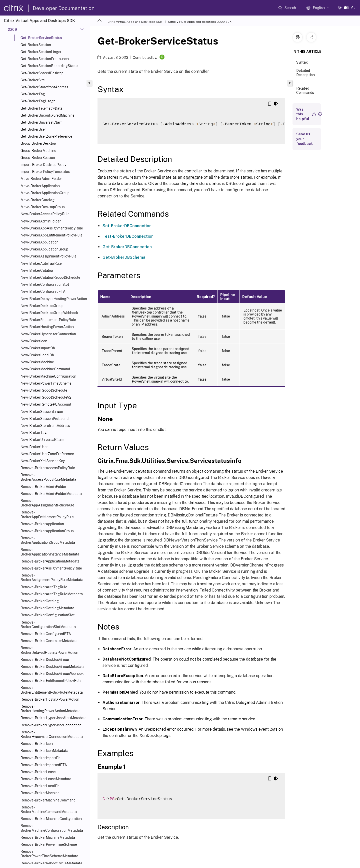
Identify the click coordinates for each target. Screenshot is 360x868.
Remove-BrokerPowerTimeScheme (49, 844)
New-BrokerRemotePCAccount (46, 404)
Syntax (305, 62)
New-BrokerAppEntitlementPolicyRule (51, 235)
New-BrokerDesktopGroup (42, 306)
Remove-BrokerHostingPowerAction (50, 699)
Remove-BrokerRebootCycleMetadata (51, 863)
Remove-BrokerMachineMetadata (48, 837)
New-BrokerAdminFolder (41, 221)
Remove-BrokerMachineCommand (48, 800)
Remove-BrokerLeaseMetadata (46, 779)
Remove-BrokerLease (38, 772)
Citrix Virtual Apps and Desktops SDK (135, 22)
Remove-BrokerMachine (40, 793)
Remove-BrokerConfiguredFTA (46, 634)
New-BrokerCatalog (37, 270)
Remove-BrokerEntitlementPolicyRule (51, 681)
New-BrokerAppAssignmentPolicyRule (52, 228)
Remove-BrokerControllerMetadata (49, 641)
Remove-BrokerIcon (37, 744)
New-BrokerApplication (39, 242)
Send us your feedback (304, 139)
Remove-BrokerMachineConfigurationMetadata (52, 828)
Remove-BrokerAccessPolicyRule (48, 468)
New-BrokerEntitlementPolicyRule (48, 320)
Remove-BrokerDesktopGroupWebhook (52, 674)
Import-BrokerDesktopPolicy (43, 165)
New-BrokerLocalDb (37, 355)
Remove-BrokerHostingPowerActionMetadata (50, 709)
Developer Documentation (64, 8)
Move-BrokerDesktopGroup (43, 207)
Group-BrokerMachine (38, 151)
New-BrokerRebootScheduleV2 (46, 397)
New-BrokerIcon (34, 341)
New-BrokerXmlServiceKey (43, 461)
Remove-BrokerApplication (42, 524)
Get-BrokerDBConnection (127, 247)
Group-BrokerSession (38, 158)
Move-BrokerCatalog (37, 200)
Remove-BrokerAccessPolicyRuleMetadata (48, 477)
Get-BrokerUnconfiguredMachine (47, 115)
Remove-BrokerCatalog (40, 601)
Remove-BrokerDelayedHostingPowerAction (49, 650)
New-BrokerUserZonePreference (47, 454)
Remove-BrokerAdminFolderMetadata (51, 494)
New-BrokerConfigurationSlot (45, 284)
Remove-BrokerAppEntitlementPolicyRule (47, 514)
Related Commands (305, 93)
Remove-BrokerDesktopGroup (45, 660)
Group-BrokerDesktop (38, 143)
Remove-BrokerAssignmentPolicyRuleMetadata (52, 577)
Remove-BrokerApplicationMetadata (50, 561)
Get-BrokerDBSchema (124, 257)
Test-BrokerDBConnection (128, 236)
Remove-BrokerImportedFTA (44, 765)
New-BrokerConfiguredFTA (43, 292)
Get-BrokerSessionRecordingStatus (49, 66)
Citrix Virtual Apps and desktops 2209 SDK (200, 22)
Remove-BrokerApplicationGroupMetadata (48, 540)
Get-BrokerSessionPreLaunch (45, 59)
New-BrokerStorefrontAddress (45, 426)
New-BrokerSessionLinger (42, 412)
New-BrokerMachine (37, 362)
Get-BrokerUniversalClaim (41, 122)
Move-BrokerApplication (40, 186)
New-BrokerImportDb (38, 348)
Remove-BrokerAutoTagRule (44, 587)
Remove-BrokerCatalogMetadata (47, 608)
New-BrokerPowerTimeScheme (46, 383)
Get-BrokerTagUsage (38, 101)
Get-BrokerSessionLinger (41, 52)
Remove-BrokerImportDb (40, 758)
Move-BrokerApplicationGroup (45, 193)
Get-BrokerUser (33, 129)
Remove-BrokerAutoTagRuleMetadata (52, 594)
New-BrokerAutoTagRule (41, 263)
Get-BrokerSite (33, 80)
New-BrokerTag (34, 433)
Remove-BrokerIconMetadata (44, 751)
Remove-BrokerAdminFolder (43, 487)
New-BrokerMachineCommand (45, 369)
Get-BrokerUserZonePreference (46, 136)
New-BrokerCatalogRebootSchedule (50, 277)
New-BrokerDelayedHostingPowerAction (54, 299)
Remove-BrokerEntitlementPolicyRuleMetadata (52, 690)
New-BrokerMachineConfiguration (48, 376)
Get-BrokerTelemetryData (41, 108)
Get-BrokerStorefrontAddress (44, 87)
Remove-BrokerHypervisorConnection (51, 725)
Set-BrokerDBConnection (127, 226)
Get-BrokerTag (33, 94)
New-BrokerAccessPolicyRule (45, 214)
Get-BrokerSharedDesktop (42, 73)
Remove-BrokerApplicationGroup (47, 531)
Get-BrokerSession (36, 45)
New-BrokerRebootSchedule (44, 390)
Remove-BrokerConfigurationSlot (47, 615)
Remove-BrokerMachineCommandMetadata (49, 809)
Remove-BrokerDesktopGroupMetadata (52, 667)
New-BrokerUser (34, 447)
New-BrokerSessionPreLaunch (45, 419)
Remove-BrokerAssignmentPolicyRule (51, 568)
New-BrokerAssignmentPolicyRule (48, 256)
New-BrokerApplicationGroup (44, 249)
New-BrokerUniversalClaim (42, 440)
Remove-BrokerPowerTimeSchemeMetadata (49, 854)
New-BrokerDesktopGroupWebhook (49, 313)
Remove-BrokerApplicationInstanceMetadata (50, 552)
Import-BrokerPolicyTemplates (45, 172)
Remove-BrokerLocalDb (40, 786)
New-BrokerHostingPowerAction (47, 327)
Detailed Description (305, 75)
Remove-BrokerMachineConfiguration (51, 819)
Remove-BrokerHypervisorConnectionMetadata (52, 734)
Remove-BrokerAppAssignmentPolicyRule (47, 503)
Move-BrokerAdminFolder (41, 179)
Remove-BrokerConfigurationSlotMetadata (48, 625)
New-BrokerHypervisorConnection (48, 334)
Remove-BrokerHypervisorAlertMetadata (53, 718)
